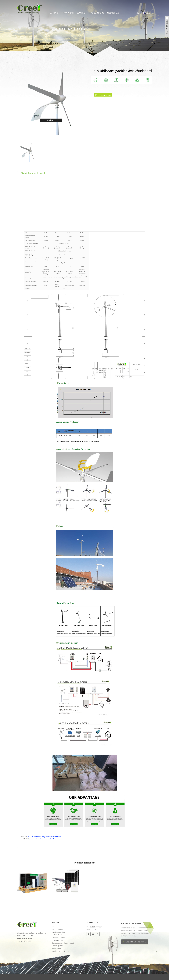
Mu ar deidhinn (57, 29)
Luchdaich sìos (97, 13)
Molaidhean (113, 13)
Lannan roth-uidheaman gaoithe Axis (43, 839)
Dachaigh (55, 13)
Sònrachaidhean (105, 95)
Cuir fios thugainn (77, 29)
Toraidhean (68, 13)
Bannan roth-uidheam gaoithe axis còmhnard (44, 837)
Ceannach (82, 13)
